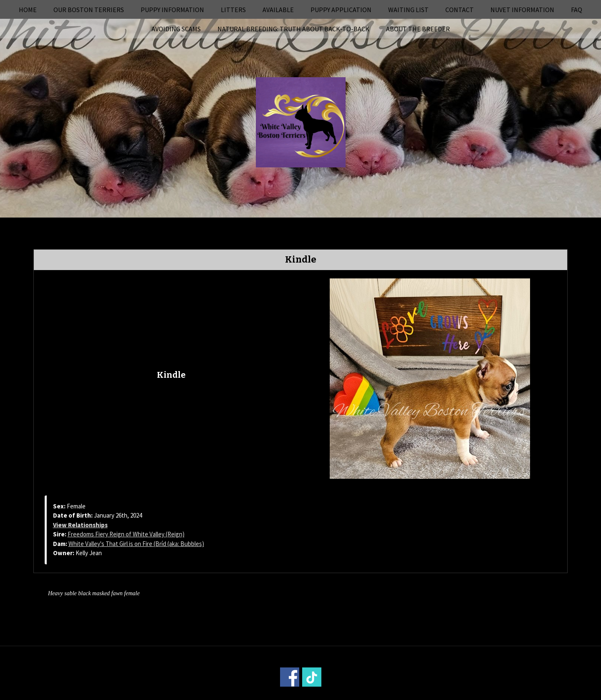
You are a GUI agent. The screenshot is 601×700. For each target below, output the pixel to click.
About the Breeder (418, 29)
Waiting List (408, 10)
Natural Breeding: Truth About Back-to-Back (293, 29)
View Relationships (80, 525)
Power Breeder (347, 694)
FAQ (577, 10)
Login (413, 694)
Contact (460, 10)
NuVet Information (522, 10)
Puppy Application (341, 10)
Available (278, 10)
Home (28, 10)
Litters (233, 10)
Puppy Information (172, 10)
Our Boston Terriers (89, 10)
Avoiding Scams (176, 29)
